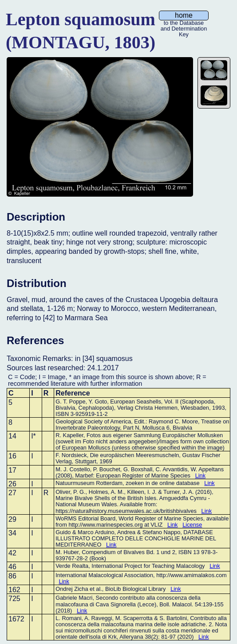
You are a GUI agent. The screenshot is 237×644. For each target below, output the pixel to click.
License (192, 525)
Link (200, 475)
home (184, 15)
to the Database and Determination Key (184, 24)
